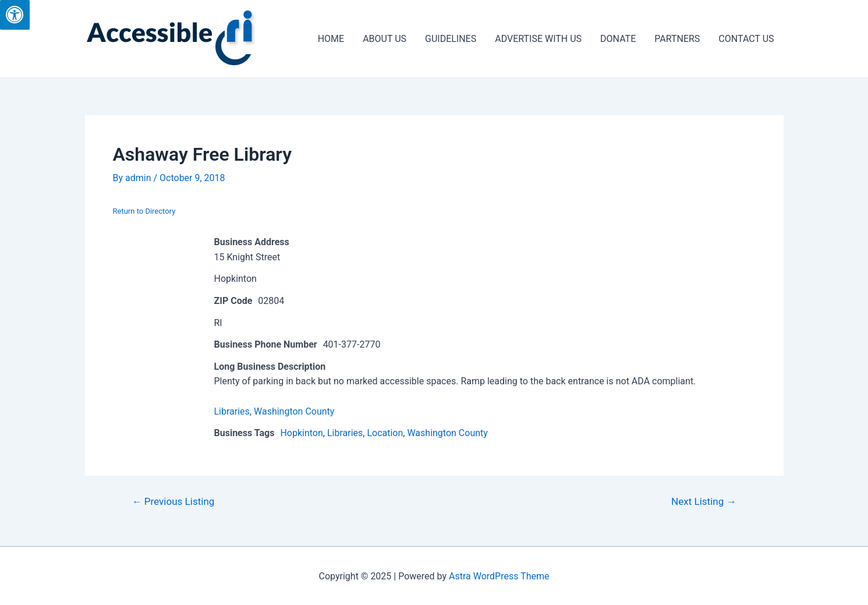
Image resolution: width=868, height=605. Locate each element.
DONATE (618, 39)
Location (385, 433)
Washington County (294, 411)
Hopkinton (301, 433)
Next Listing (704, 502)
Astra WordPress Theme (499, 576)
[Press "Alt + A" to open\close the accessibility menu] (15, 15)
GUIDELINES (451, 39)
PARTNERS (677, 39)
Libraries (232, 411)
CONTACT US (746, 39)
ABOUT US (385, 39)
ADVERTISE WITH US (538, 39)
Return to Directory (144, 211)
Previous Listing (173, 502)
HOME (331, 39)
